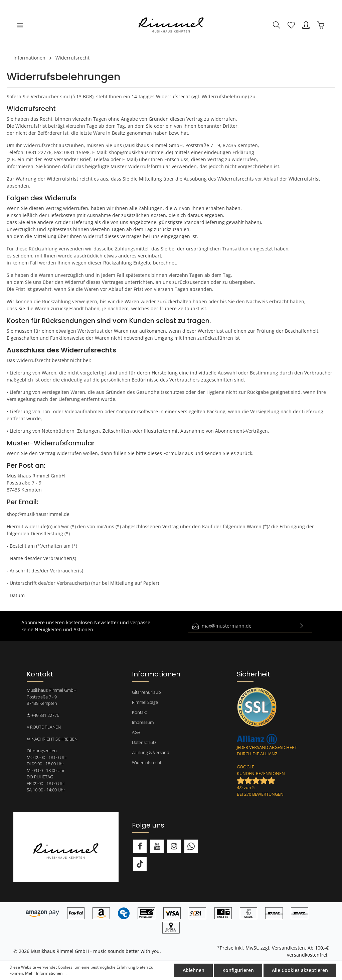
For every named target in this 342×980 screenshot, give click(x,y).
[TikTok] (140, 864)
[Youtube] (157, 846)
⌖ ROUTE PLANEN (44, 727)
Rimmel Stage (145, 702)
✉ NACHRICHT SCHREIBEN (52, 739)
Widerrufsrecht (147, 762)
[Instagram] (174, 846)
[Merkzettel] (291, 25)
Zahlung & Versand (151, 752)
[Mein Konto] (306, 25)
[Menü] (20, 25)
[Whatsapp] (191, 846)
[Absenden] (302, 626)
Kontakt (139, 712)
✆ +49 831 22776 (43, 715)
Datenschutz (144, 742)
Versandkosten (288, 948)
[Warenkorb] (321, 25)
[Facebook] (140, 846)
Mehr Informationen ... (46, 973)
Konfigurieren (239, 970)
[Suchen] (277, 25)
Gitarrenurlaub (146, 692)
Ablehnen (195, 970)
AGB (136, 732)
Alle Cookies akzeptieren (300, 970)
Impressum (143, 722)
